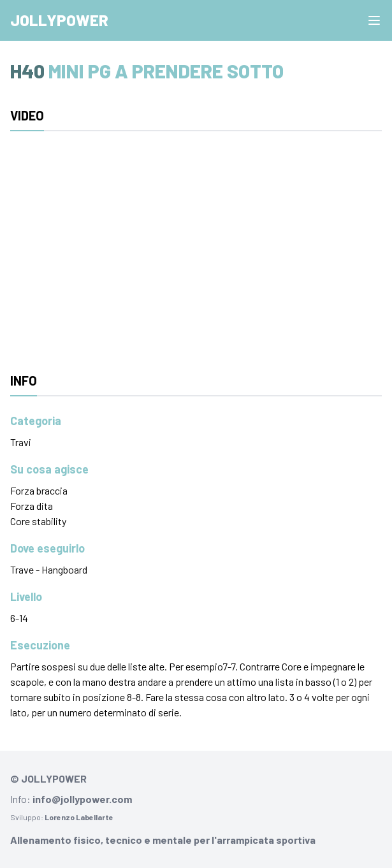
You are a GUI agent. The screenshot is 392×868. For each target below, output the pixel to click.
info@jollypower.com (82, 799)
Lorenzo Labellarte (79, 817)
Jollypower (59, 20)
